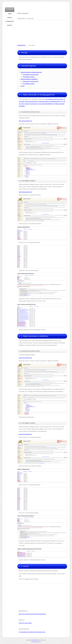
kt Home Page (34, 640)
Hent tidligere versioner (29, 77)
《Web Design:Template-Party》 (36, 642)
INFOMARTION (21, 45)
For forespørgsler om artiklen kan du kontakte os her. (32, 632)
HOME (10, 14)
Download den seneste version (31, 75)
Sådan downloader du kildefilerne (29, 79)
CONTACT (10, 25)
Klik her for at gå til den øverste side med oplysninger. (32, 614)
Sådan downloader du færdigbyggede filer (31, 72)
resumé (23, 86)
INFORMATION (10, 21)
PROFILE (10, 18)
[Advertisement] (42, 32)
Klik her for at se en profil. (25, 623)
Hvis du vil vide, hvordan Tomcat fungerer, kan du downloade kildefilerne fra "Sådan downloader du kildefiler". (42, 104)
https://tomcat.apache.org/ (25, 121)
